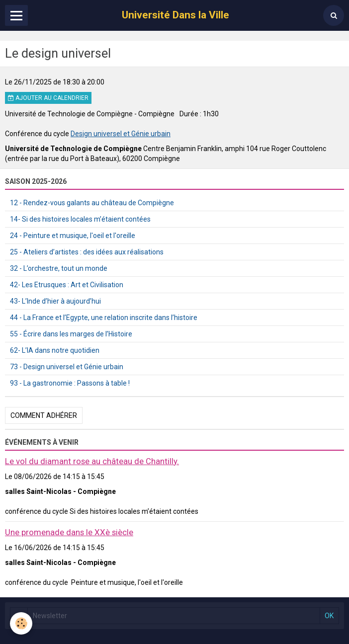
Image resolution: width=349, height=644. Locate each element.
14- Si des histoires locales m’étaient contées (80, 219)
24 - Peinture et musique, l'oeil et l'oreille (73, 236)
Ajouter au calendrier (48, 98)
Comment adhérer (44, 415)
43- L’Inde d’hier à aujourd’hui (55, 301)
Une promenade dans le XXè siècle (69, 532)
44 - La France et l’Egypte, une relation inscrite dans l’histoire (104, 318)
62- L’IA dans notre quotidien (55, 350)
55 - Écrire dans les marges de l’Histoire (71, 334)
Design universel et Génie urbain (121, 134)
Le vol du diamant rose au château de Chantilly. (92, 461)
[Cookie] (21, 623)
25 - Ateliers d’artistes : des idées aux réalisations (87, 252)
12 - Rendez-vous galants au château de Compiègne (92, 203)
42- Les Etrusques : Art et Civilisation (67, 285)
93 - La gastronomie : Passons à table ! (70, 383)
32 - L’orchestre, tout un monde (59, 268)
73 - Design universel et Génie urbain (67, 367)
